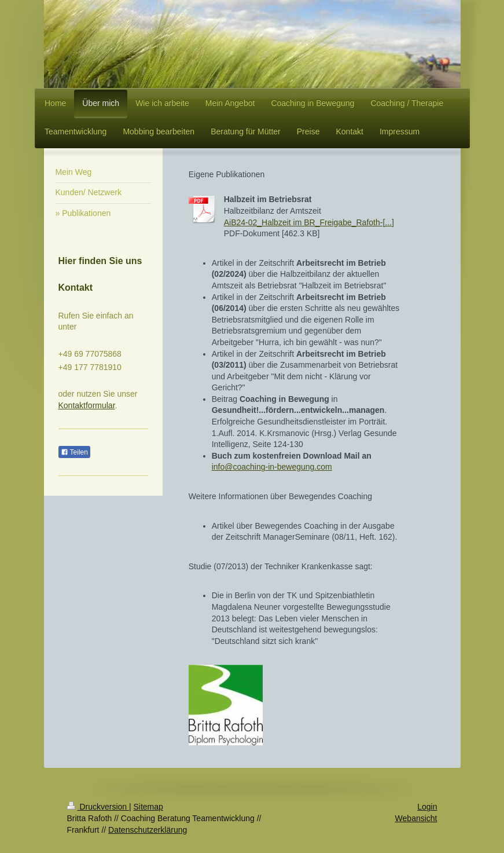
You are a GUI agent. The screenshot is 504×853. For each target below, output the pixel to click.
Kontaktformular (87, 405)
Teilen (74, 452)
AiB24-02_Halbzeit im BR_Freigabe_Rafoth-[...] (309, 222)
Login (427, 807)
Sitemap (148, 807)
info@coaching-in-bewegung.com (272, 467)
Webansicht (416, 818)
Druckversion (98, 807)
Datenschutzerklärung (148, 830)
